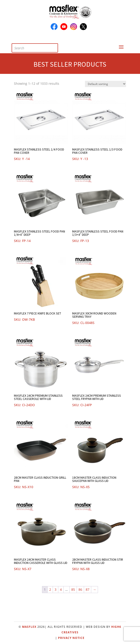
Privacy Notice (71, 638)
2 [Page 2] (50, 589)
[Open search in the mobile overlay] (38, 47)
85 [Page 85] (73, 589)
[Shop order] (106, 84)
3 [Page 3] (55, 589)
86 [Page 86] (80, 589)
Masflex (29, 627)
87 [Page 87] (88, 589)
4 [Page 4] (61, 589)
